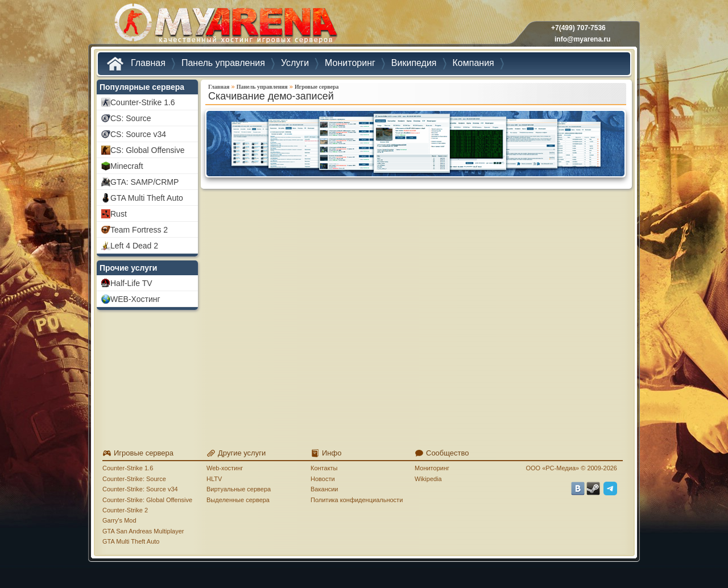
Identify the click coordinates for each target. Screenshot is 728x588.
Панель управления (262, 87)
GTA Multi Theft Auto (131, 541)
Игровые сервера (317, 87)
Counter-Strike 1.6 (128, 468)
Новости (323, 479)
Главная (219, 87)
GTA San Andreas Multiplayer (143, 531)
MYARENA (225, 25)
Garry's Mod (119, 520)
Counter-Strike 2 (125, 510)
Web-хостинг (225, 468)
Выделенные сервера (238, 500)
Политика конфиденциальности (357, 500)
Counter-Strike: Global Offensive (147, 500)
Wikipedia (428, 479)
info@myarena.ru (582, 39)
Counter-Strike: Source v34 (140, 489)
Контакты (324, 468)
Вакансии (324, 489)
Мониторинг (432, 468)
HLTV (214, 479)
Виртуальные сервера (239, 489)
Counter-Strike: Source (134, 479)
